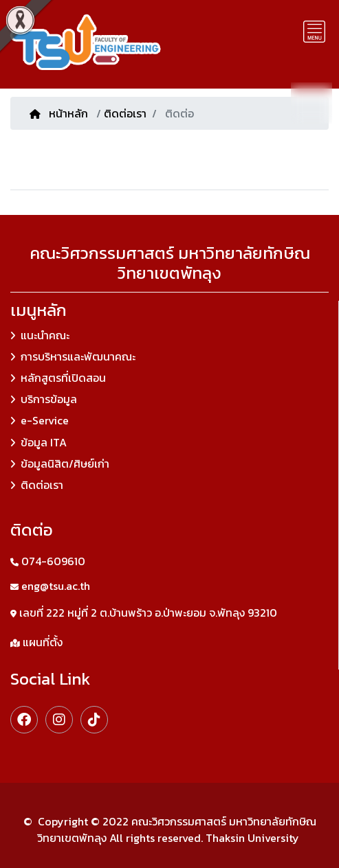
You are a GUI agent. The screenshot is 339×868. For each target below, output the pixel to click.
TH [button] (311, 102)
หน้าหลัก (60, 113)
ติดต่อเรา (125, 113)
